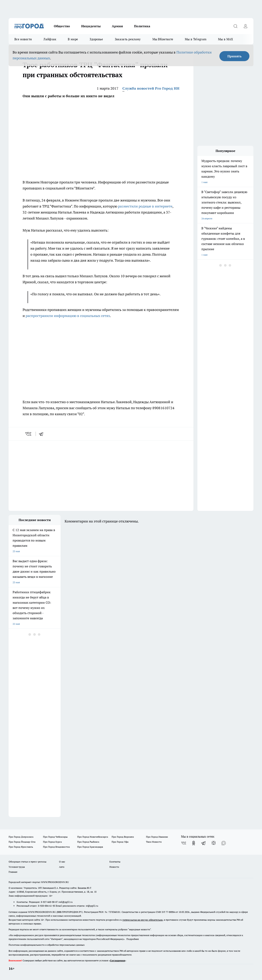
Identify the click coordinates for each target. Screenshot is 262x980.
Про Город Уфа (120, 842)
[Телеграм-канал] (204, 843)
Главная (13, 872)
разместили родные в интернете (145, 206)
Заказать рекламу (128, 39)
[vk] (29, 434)
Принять (234, 56)
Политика (142, 26)
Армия (117, 26)
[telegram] (42, 434)
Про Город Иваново (157, 837)
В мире (73, 39)
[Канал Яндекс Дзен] (214, 843)
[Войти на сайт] (245, 26)
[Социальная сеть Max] (224, 843)
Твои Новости (154, 842)
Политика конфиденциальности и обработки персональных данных (47, 945)
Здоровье (96, 39)
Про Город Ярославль (21, 847)
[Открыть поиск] (235, 26)
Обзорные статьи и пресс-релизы (27, 862)
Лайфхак (50, 39)
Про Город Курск (52, 842)
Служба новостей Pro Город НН (151, 88)
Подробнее (133, 939)
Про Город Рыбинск (88, 842)
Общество (62, 26)
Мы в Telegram (196, 39)
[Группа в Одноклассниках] (194, 843)
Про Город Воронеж (123, 837)
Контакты (115, 862)
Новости (114, 867)
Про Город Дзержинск (21, 837)
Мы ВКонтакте (163, 39)
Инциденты (91, 26)
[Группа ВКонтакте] (184, 843)
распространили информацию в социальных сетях (68, 316)
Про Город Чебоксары (55, 837)
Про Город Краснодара (90, 847)
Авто (62, 867)
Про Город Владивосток (56, 847)
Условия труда (17, 867)
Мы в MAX (225, 39)
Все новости (23, 39)
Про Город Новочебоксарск (93, 837)
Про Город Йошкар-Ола (22, 842)
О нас (62, 862)
